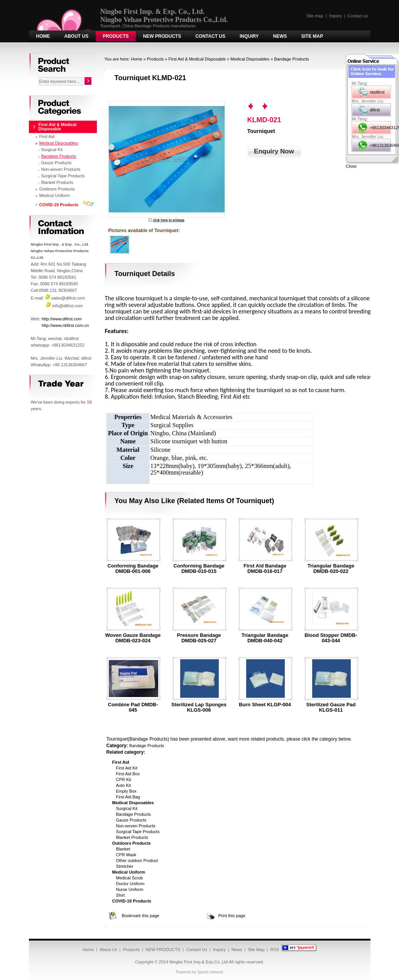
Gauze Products (131, 820)
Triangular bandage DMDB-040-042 (265, 638)
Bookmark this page (141, 916)
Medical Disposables (250, 59)
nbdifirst (377, 92)
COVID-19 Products (59, 205)
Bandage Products (292, 59)
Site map (315, 16)
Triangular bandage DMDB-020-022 (331, 569)
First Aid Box (128, 774)
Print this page (232, 916)
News (280, 36)
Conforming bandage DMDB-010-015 (199, 569)
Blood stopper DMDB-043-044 (331, 638)
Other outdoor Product (137, 860)
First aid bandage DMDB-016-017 (265, 569)
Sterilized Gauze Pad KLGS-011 (331, 707)
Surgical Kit (127, 808)
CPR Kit (124, 780)
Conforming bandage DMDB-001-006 (133, 569)
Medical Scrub (130, 878)
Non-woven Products (136, 826)
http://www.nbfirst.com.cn (65, 325)
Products (116, 36)
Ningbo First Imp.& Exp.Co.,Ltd (199, 962)
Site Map (312, 36)
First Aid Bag (128, 797)
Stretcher (125, 866)
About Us (77, 36)
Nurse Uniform (130, 889)
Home (43, 36)
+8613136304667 (380, 145)
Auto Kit (124, 785)
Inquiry (336, 16)
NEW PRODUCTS (162, 36)
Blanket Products (132, 837)
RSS (275, 950)
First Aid (47, 136)
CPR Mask (126, 855)
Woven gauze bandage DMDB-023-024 (133, 638)
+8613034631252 (380, 128)
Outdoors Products (57, 189)
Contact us (358, 16)
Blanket (123, 849)
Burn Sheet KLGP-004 (265, 705)
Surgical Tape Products (138, 832)
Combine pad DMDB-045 (133, 707)
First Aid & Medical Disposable (197, 59)
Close (351, 166)
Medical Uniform (55, 195)
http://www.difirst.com (62, 319)
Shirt (121, 895)
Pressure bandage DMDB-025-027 (199, 638)
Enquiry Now (274, 151)
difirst (375, 110)
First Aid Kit (127, 768)
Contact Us (210, 36)
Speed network (210, 972)
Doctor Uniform (130, 884)
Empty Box (126, 791)
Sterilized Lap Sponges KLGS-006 (199, 707)
